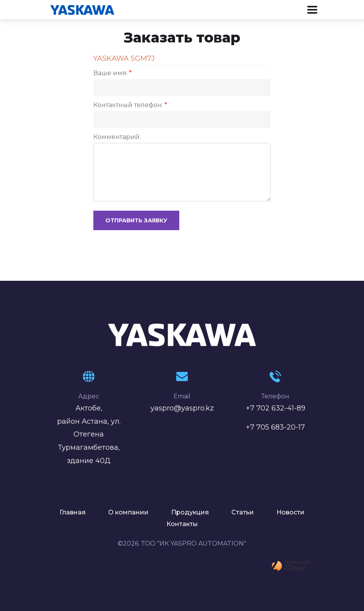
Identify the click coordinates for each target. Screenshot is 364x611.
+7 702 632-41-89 (276, 408)
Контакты (182, 524)
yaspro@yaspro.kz (182, 408)
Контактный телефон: (130, 105)
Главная (73, 512)
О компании (128, 512)
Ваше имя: (113, 73)
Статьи (243, 512)
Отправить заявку (136, 220)
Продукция (190, 512)
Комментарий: (117, 137)
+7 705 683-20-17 (275, 427)
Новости (290, 512)
